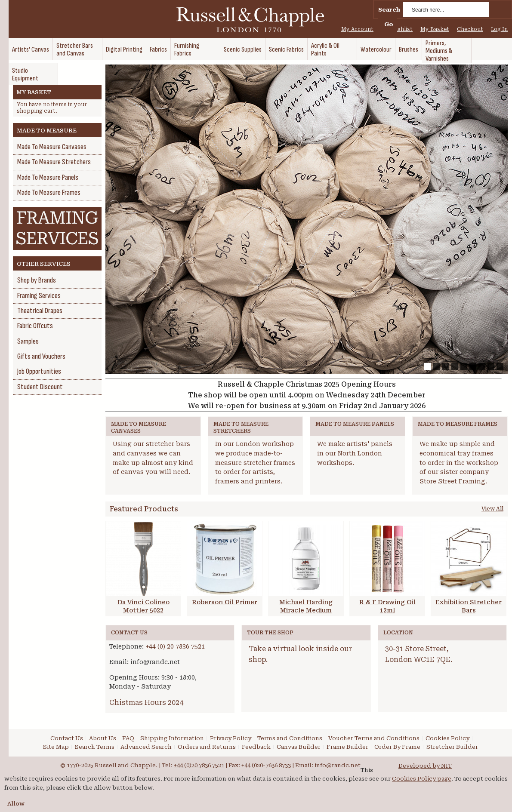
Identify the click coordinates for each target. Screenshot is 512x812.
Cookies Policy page (422, 779)
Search (389, 10)
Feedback (256, 747)
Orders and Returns (207, 747)
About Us (103, 738)
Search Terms (95, 747)
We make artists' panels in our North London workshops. (355, 453)
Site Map (56, 747)
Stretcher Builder (452, 747)
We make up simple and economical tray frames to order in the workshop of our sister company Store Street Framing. (459, 463)
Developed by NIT (425, 766)
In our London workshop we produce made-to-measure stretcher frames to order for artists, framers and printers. (255, 463)
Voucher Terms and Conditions (374, 738)
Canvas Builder (299, 747)
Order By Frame (397, 747)
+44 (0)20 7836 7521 (199, 765)
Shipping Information (172, 738)
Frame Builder (347, 747)
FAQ (128, 738)
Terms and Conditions (290, 738)
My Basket (435, 29)
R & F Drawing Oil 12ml (387, 606)
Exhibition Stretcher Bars (469, 606)
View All (492, 509)
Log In (499, 29)
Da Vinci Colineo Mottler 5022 (143, 606)
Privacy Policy (231, 738)
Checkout (470, 29)
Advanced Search (146, 747)
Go (389, 24)
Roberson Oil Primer (225, 602)
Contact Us (67, 738)
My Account (357, 29)
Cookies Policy (447, 738)
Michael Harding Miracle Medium (306, 606)
